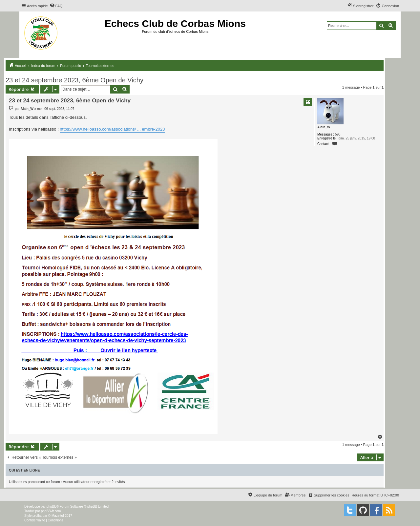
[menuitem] (56, 6)
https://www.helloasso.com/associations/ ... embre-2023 (112, 129)
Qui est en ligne (24, 470)
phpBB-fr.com (51, 511)
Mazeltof (58, 516)
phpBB (52, 506)
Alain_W (324, 127)
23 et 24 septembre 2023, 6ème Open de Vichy (74, 80)
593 (338, 134)
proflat (37, 516)
